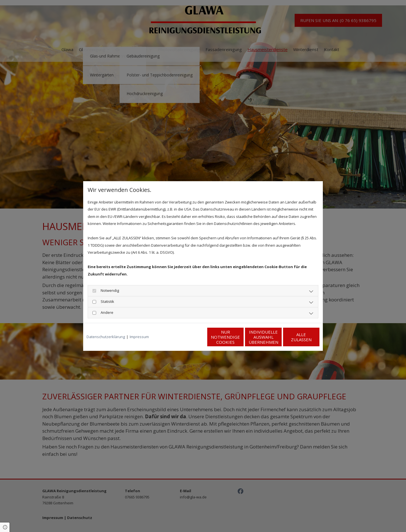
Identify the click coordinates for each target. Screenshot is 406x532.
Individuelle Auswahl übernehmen (240, 337)
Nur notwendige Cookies (186, 337)
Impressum (139, 337)
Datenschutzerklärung (106, 337)
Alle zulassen (293, 337)
